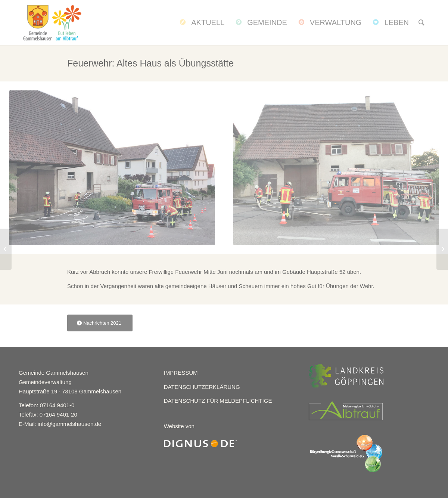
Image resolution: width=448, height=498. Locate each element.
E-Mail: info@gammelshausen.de (60, 424)
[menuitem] (201, 22)
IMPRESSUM (181, 373)
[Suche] (421, 22)
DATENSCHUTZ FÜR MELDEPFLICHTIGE (218, 401)
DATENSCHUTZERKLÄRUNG (202, 387)
